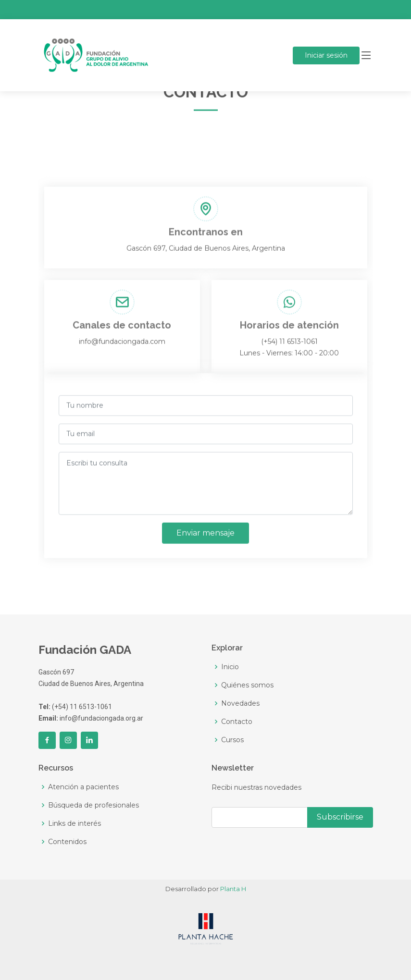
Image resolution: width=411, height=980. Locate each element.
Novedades (240, 703)
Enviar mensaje (205, 536)
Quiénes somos (247, 685)
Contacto (237, 722)
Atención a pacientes (83, 787)
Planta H (233, 889)
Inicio (230, 667)
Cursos (232, 740)
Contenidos (67, 842)
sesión (326, 55)
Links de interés (75, 823)
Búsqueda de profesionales (93, 805)
